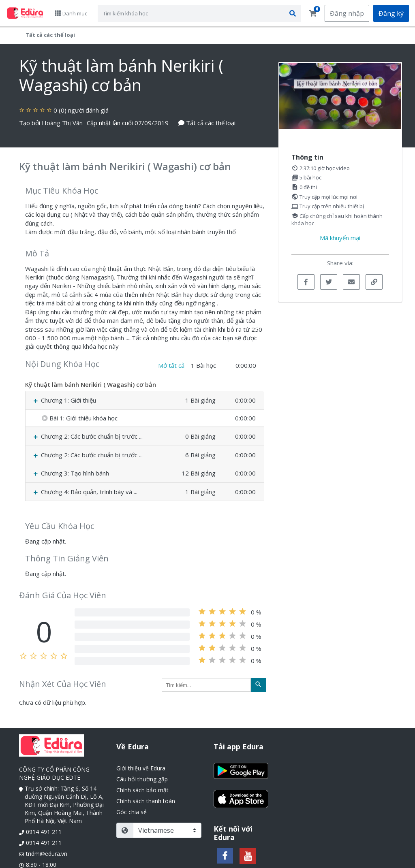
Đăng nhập (347, 13)
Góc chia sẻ (132, 812)
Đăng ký (391, 13)
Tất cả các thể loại (50, 35)
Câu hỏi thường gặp (142, 779)
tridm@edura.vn (47, 854)
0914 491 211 (44, 832)
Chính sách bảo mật (142, 790)
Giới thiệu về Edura (141, 768)
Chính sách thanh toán (146, 801)
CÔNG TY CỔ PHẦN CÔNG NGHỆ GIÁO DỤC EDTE (54, 773)
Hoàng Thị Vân (62, 123)
